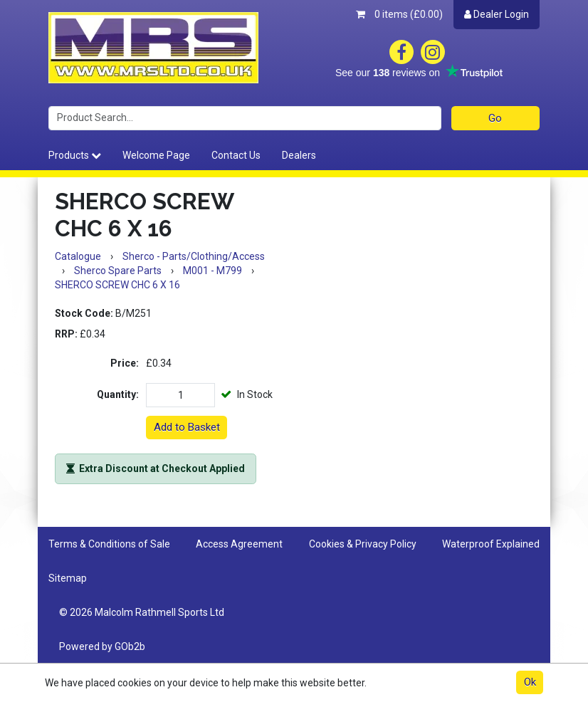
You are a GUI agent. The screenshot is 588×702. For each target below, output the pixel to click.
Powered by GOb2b (102, 646)
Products (75, 155)
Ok (530, 682)
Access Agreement (239, 544)
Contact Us (236, 155)
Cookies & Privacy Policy (363, 544)
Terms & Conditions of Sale (109, 544)
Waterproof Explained (491, 544)
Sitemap (68, 578)
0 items (399, 14)
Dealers (299, 155)
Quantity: (118, 394)
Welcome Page (156, 155)
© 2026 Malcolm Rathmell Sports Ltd (142, 612)
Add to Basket (187, 427)
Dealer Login (497, 14)
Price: (125, 363)
